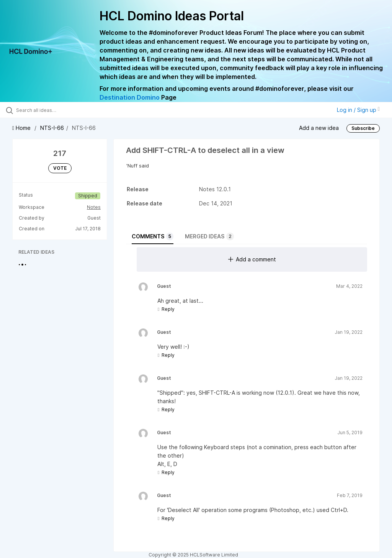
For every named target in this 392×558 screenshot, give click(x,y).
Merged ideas (209, 236)
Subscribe (363, 128)
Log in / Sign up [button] (358, 110)
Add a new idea (319, 128)
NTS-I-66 (52, 128)
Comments (153, 236)
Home (22, 128)
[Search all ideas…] (52, 110)
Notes (94, 207)
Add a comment (252, 259)
